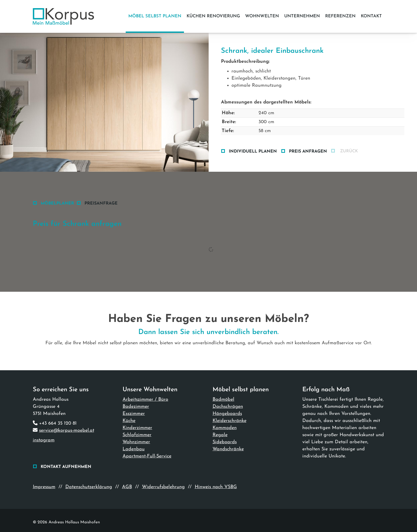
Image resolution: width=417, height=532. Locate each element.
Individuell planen (253, 152)
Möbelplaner (57, 204)
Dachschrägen (228, 407)
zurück (348, 151)
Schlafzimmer (137, 435)
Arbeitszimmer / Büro (145, 400)
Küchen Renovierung (213, 16)
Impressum (44, 487)
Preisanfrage (101, 204)
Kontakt (371, 16)
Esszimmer (134, 414)
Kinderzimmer (137, 428)
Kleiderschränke (229, 421)
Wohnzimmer (136, 442)
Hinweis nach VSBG (216, 487)
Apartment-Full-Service (147, 456)
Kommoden (225, 428)
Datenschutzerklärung (89, 487)
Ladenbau (134, 449)
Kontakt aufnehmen (66, 467)
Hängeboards (227, 414)
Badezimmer (136, 407)
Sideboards (225, 442)
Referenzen (340, 16)
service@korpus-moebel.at (67, 431)
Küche (129, 421)
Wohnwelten (262, 16)
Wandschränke (228, 449)
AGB (127, 487)
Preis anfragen (308, 152)
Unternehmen (302, 16)
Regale (220, 435)
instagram (44, 440)
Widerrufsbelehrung (163, 487)
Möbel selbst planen (155, 16)
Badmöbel (223, 400)
